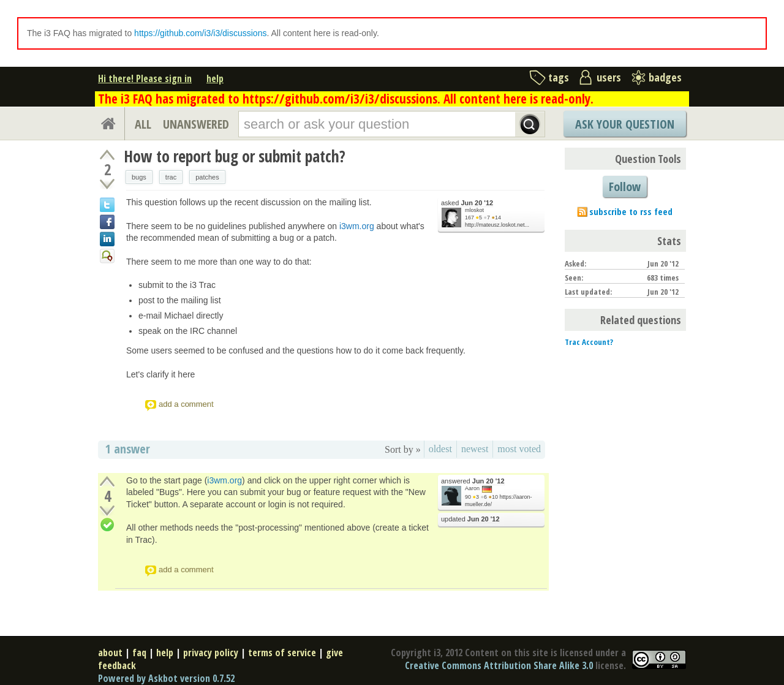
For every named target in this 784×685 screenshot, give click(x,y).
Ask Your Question (625, 124)
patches (207, 177)
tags (559, 77)
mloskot (474, 210)
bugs (139, 177)
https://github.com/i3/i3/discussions (200, 33)
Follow (625, 187)
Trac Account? (589, 342)
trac (171, 177)
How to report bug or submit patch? (235, 156)
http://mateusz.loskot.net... (497, 225)
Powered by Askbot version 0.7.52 (166, 678)
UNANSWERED (196, 124)
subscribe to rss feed (631, 211)
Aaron (472, 488)
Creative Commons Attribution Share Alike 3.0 (499, 665)
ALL (143, 124)
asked (467, 203)
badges (665, 77)
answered (473, 481)
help (215, 78)
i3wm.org (357, 226)
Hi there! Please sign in (145, 78)
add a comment (186, 404)
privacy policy (211, 653)
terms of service (282, 653)
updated (470, 519)
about (110, 653)
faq (139, 653)
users (609, 77)
